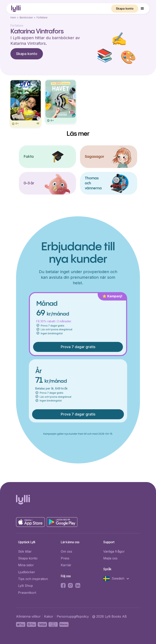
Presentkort (27, 593)
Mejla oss (110, 558)
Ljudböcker (27, 572)
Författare (42, 17)
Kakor (49, 616)
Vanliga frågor (114, 551)
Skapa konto (125, 8)
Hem (13, 17)
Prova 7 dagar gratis (78, 347)
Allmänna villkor (28, 616)
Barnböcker (26, 17)
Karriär (66, 565)
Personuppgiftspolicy (73, 616)
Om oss (66, 551)
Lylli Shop (25, 586)
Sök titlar (25, 551)
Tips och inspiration (33, 579)
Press (65, 558)
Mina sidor (26, 565)
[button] (142, 9)
